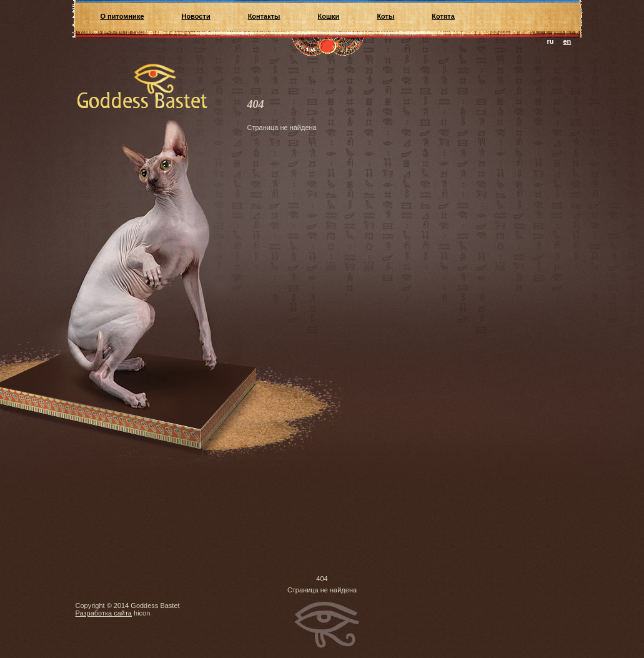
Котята (443, 16)
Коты (385, 16)
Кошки (329, 16)
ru (551, 41)
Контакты (264, 16)
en (567, 41)
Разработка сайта (104, 613)
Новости (196, 16)
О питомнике (122, 16)
